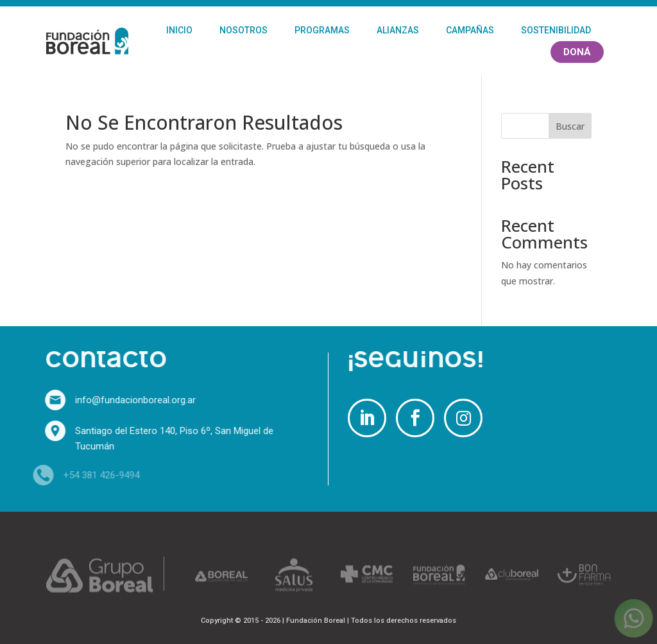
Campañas (470, 30)
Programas (322, 30)
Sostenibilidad (556, 30)
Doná (577, 52)
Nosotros (243, 30)
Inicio (179, 30)
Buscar (570, 126)
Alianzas (398, 30)
